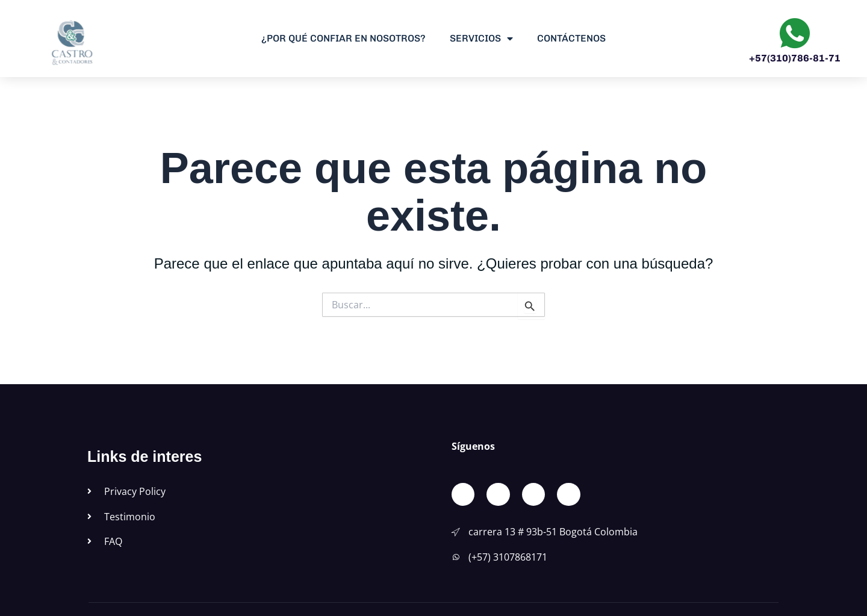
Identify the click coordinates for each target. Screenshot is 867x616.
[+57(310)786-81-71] (795, 33)
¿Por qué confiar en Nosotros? (343, 38)
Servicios (481, 39)
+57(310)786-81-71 (795, 58)
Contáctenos (571, 38)
